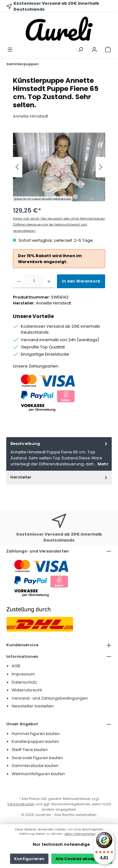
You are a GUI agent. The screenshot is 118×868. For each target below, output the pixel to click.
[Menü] (10, 50)
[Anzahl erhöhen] (49, 281)
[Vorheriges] (18, 167)
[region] (59, 167)
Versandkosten (21, 804)
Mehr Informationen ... (82, 834)
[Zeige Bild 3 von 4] (65, 197)
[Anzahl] (34, 281)
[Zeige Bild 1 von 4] (42, 197)
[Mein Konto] (94, 50)
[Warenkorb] (108, 50)
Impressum (23, 674)
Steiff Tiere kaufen (30, 750)
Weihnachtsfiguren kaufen (38, 774)
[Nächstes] (100, 167)
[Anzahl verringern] (19, 281)
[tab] (59, 454)
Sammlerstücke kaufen (35, 766)
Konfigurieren (29, 859)
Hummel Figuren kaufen (36, 734)
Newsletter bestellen (33, 706)
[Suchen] (81, 50)
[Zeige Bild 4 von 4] (76, 197)
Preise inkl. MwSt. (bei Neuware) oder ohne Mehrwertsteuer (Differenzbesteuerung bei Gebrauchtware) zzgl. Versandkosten (59, 224)
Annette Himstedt (31, 116)
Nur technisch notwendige (61, 844)
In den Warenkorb (81, 281)
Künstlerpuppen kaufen (35, 741)
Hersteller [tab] (59, 477)
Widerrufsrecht (27, 690)
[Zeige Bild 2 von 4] (53, 197)
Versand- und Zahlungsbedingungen (50, 698)
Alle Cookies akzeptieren (82, 859)
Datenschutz (24, 682)
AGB (16, 666)
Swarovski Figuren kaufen (37, 758)
